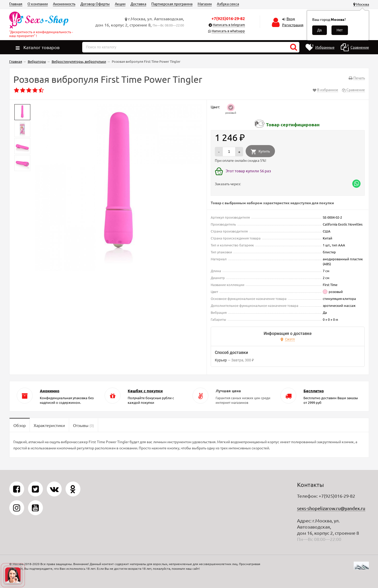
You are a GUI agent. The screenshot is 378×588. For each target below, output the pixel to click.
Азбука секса (228, 4)
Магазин (205, 4)
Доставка (138, 4)
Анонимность (64, 4)
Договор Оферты (95, 4)
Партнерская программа (172, 4)
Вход (291, 19)
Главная (16, 4)
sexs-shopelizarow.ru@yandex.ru (331, 508)
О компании (38, 4)
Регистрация (293, 25)
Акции (120, 4)
